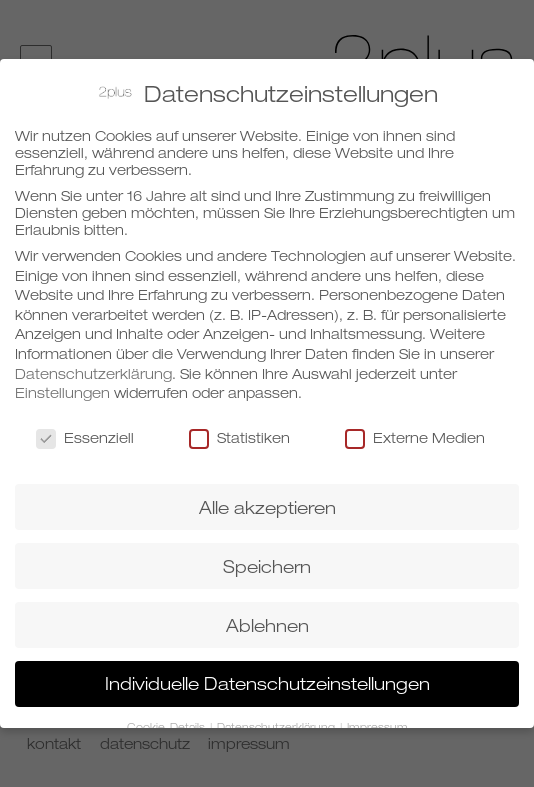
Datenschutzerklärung (93, 370)
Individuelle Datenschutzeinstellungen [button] (267, 681)
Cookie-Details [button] (167, 725)
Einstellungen (62, 389)
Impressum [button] (377, 725)
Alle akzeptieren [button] (267, 504)
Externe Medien (415, 434)
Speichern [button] (267, 563)
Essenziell (85, 434)
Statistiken (239, 434)
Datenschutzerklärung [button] (277, 725)
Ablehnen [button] (267, 622)
